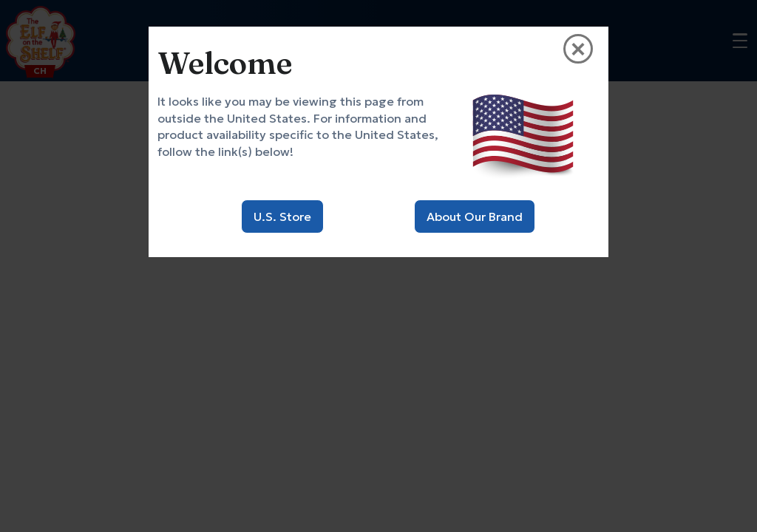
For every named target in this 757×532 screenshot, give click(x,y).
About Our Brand (475, 216)
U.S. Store (282, 216)
